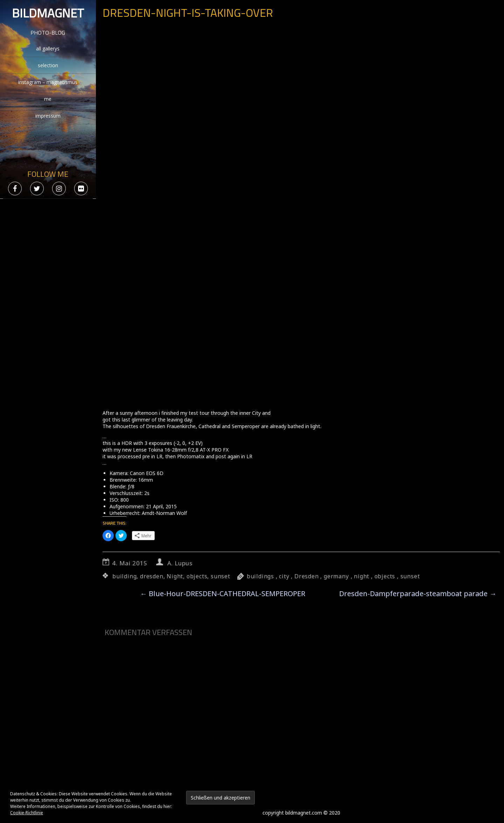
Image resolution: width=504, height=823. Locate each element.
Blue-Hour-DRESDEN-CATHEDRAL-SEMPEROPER (223, 594)
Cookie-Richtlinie (27, 813)
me (48, 99)
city (284, 576)
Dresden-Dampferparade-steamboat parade (418, 594)
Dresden (307, 576)
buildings (260, 576)
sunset (220, 576)
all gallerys (48, 48)
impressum (48, 116)
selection (48, 65)
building (124, 576)
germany (336, 576)
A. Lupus (180, 563)
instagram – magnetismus (48, 82)
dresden (152, 576)
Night (175, 576)
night (362, 576)
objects (197, 576)
